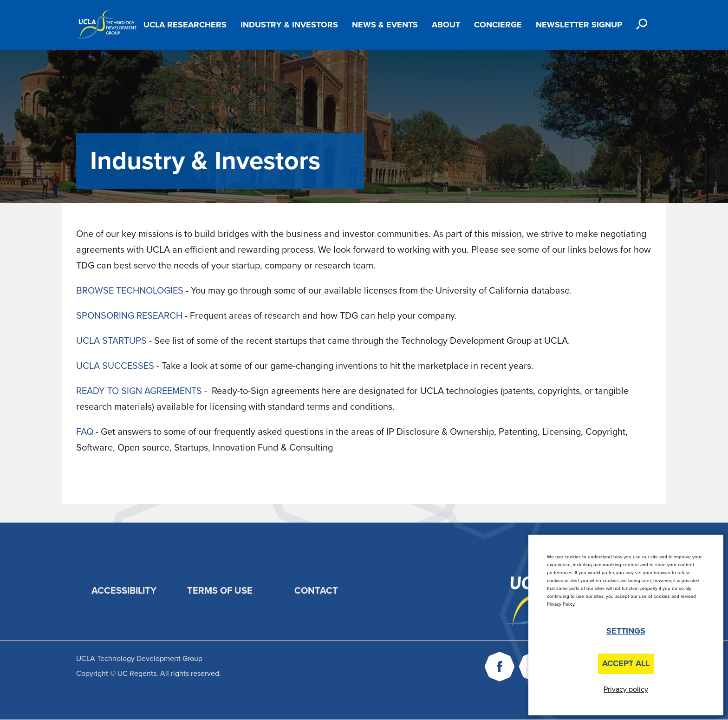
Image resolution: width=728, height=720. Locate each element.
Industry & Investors (289, 25)
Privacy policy (626, 689)
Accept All (626, 663)
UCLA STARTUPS (111, 341)
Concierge (498, 25)
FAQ (85, 432)
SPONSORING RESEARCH (129, 316)
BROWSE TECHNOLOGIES (130, 291)
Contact (316, 591)
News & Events (385, 25)
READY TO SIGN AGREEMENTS (139, 391)
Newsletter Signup (579, 25)
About (446, 25)
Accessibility (124, 591)
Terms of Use (220, 591)
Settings (626, 631)
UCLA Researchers (185, 25)
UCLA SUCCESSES (115, 366)
